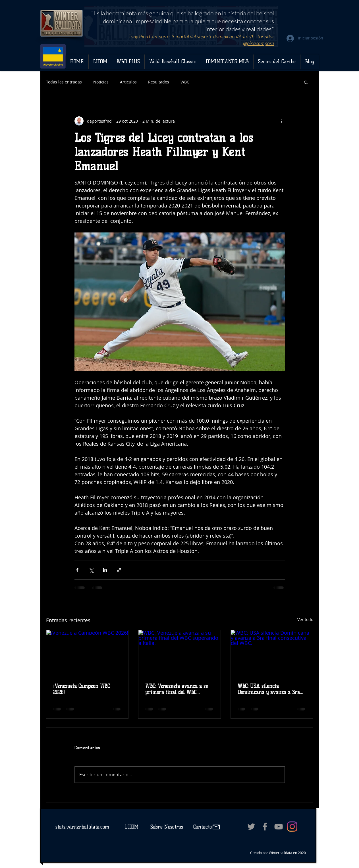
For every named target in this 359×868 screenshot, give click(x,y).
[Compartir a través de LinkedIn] (105, 570)
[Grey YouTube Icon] (279, 827)
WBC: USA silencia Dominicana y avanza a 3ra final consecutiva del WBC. (269, 689)
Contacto (202, 827)
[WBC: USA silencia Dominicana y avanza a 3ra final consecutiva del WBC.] (272, 653)
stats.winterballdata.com (82, 827)
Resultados (159, 82)
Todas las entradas (64, 82)
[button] (306, 82)
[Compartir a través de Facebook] (77, 570)
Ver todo (305, 619)
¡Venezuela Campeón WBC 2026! (82, 689)
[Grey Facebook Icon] (265, 827)
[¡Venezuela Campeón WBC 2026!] (87, 653)
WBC (185, 82)
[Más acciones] (281, 121)
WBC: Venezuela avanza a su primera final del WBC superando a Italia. (177, 689)
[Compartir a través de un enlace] (119, 570)
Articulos (128, 82)
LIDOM (131, 827)
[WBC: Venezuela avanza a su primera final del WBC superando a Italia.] (179, 653)
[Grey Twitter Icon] (251, 827)
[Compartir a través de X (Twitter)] (91, 570)
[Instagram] (292, 827)
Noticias (101, 82)
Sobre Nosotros (167, 827)
